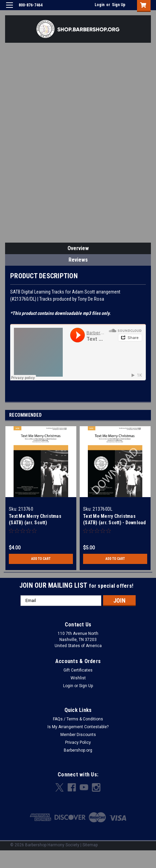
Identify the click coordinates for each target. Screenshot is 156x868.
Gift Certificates (78, 670)
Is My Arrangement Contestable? (78, 727)
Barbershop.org (78, 750)
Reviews (78, 260)
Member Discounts (78, 735)
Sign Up (119, 5)
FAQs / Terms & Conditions (78, 719)
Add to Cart (41, 559)
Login (100, 5)
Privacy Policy (78, 742)
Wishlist (78, 678)
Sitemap (90, 845)
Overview (78, 248)
